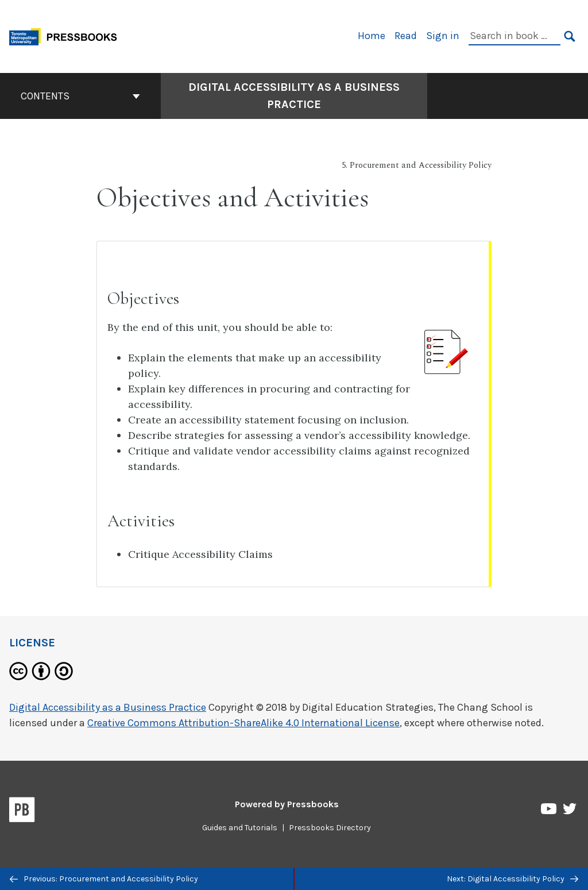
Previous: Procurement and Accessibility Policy (104, 879)
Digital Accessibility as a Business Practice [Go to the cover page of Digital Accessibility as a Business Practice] (294, 96)
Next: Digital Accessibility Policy (512, 879)
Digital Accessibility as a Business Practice (108, 707)
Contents (80, 96)
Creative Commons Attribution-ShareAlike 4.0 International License (243, 723)
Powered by (287, 804)
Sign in (443, 36)
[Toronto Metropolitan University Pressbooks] (67, 35)
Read (406, 36)
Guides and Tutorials (240, 828)
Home (372, 36)
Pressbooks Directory (330, 828)
